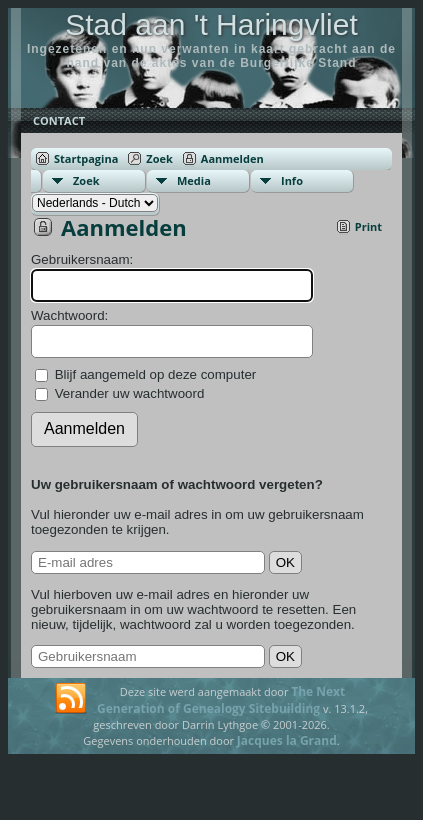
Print (368, 226)
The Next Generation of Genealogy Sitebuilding (221, 700)
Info (292, 180)
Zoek (159, 158)
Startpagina (86, 158)
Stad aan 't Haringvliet (211, 24)
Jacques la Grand (287, 740)
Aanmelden (232, 158)
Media (194, 180)
